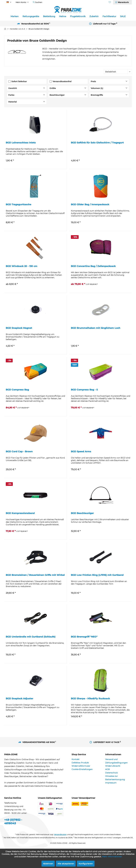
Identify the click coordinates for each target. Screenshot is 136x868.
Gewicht (13, 88)
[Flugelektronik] (78, 16)
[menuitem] (122, 2)
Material (13, 102)
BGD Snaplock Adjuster (19, 699)
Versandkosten (60, 834)
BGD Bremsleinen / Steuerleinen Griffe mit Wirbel (35, 575)
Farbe (11, 95)
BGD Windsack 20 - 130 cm (22, 266)
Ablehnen (48, 864)
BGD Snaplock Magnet (19, 328)
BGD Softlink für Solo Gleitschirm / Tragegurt (97, 143)
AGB (107, 769)
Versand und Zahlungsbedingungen (116, 761)
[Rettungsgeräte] (31, 16)
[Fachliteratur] (109, 16)
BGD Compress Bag (17, 390)
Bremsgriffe (97, 95)
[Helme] (63, 16)
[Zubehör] (94, 16)
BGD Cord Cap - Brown (19, 452)
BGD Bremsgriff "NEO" (84, 637)
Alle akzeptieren (66, 864)
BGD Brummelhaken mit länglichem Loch (96, 328)
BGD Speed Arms (81, 452)
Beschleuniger (57, 95)
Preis (93, 81)
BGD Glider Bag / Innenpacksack (90, 204)
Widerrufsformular (81, 766)
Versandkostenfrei (62, 81)
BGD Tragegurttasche (18, 204)
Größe (53, 88)
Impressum (111, 783)
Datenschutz (111, 773)
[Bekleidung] (49, 16)
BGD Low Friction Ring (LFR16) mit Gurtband (97, 575)
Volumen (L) (97, 88)
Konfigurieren (86, 864)
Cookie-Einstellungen (82, 769)
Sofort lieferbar (19, 81)
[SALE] (123, 16)
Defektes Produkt (80, 763)
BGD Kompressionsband (20, 513)
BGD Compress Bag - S (84, 390)
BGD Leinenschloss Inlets (21, 143)
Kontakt (76, 759)
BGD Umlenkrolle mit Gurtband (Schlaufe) (31, 637)
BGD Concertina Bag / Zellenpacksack (93, 266)
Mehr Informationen (112, 857)
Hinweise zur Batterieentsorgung (115, 778)
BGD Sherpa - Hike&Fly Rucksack (90, 699)
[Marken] (15, 16)
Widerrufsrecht (113, 766)
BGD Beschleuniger (82, 513)
